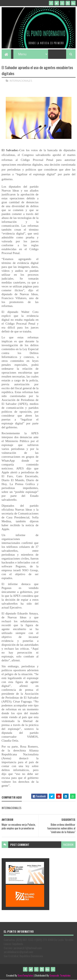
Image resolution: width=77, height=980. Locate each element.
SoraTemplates (25, 975)
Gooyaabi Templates (60, 975)
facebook (68, 845)
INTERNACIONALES (21, 81)
